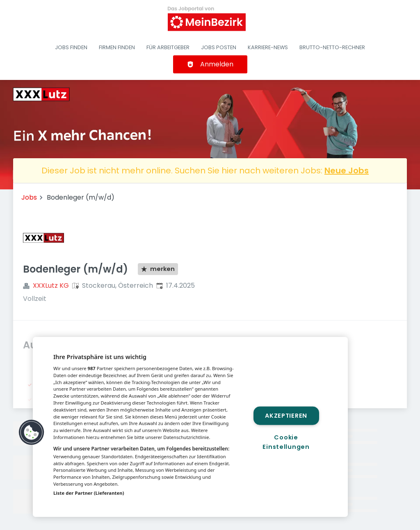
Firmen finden (117, 47)
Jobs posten (219, 47)
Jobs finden (71, 47)
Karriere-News (268, 47)
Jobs (29, 197)
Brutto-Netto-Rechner (332, 47)
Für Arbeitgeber (168, 47)
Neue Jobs (347, 171)
